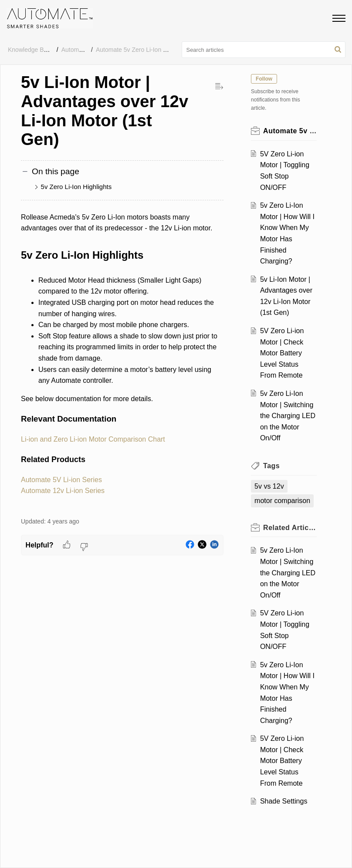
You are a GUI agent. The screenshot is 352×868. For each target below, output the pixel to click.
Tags (272, 466)
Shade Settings (284, 801)
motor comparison (283, 501)
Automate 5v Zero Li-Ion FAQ (135, 50)
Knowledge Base (31, 50)
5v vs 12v (270, 486)
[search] (264, 50)
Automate (74, 50)
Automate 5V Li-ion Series (61, 480)
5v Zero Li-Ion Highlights (76, 187)
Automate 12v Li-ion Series (63, 491)
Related (290, 528)
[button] (338, 50)
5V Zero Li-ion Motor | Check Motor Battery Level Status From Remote (282, 353)
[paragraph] (122, 360)
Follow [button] (264, 79)
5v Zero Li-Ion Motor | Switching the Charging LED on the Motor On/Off (288, 416)
